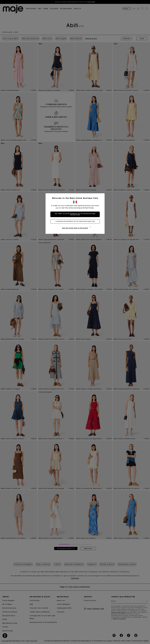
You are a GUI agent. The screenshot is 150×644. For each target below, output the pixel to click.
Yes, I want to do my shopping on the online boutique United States (75, 214)
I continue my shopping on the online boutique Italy (75, 221)
